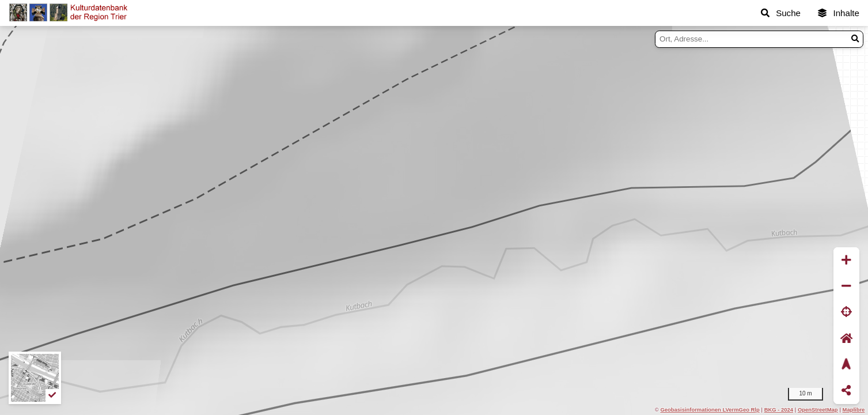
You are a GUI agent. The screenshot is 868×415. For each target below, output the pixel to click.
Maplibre (854, 410)
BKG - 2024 (779, 410)
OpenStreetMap (818, 410)
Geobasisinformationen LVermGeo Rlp (710, 410)
